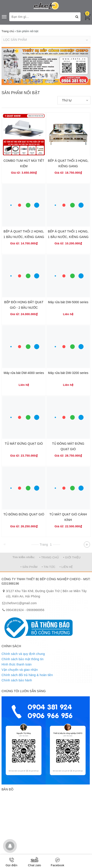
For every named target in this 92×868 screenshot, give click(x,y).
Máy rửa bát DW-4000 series (24, 373)
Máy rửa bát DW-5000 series (68, 302)
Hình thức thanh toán (17, 664)
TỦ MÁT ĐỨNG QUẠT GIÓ (24, 444)
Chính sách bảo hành (17, 680)
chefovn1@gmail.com (21, 603)
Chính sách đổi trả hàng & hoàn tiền (27, 675)
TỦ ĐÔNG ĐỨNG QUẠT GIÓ (24, 514)
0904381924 (15, 610)
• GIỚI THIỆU (72, 557)
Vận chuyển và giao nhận (20, 670)
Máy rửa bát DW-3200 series (68, 373)
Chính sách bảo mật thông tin (23, 659)
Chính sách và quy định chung (23, 654)
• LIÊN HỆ (66, 567)
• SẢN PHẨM (29, 567)
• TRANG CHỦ (49, 557)
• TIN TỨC (49, 567)
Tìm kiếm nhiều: (24, 557)
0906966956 (36, 610)
